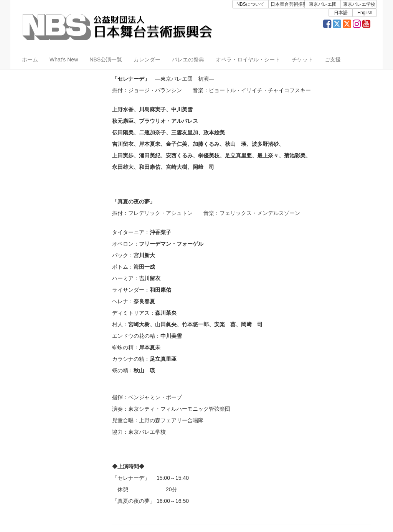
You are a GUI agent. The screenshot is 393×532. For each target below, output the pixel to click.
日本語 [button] (341, 13)
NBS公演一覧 (106, 59)
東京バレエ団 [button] (323, 4)
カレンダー (147, 59)
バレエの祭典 (188, 59)
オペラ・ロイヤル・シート (248, 59)
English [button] (365, 13)
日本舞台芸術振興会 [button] (287, 4)
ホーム (30, 59)
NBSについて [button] (250, 4)
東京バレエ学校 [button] (359, 4)
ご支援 (333, 59)
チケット (302, 59)
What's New (64, 59)
